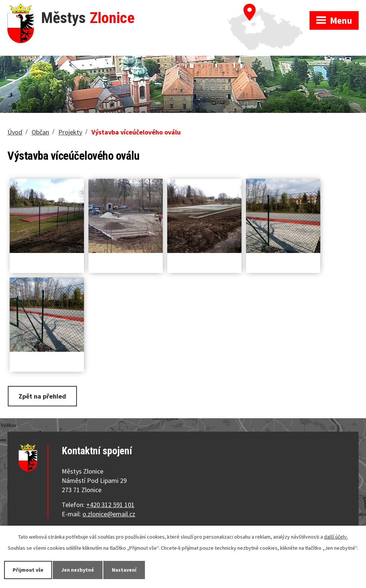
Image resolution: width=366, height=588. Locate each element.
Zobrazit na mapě (268, 7)
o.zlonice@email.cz (109, 514)
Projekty (70, 132)
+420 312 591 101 (110, 505)
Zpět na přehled (42, 396)
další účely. (336, 537)
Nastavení (124, 570)
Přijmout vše (28, 570)
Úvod (15, 132)
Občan (40, 132)
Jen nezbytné (78, 570)
